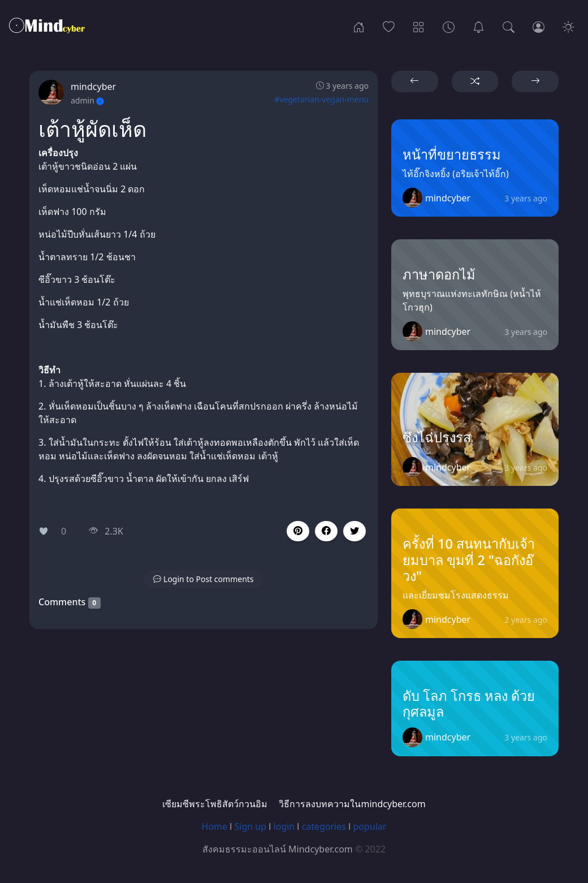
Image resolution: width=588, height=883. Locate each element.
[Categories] (419, 26)
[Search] (509, 26)
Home (215, 826)
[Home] (359, 26)
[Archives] (449, 26)
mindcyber (93, 87)
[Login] (539, 26)
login (284, 826)
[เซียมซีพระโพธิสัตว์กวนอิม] (479, 26)
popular (369, 826)
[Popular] (389, 26)
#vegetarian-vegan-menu (321, 99)
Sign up (251, 826)
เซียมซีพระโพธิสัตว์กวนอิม (215, 804)
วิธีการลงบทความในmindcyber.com (352, 804)
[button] (326, 531)
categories (324, 826)
